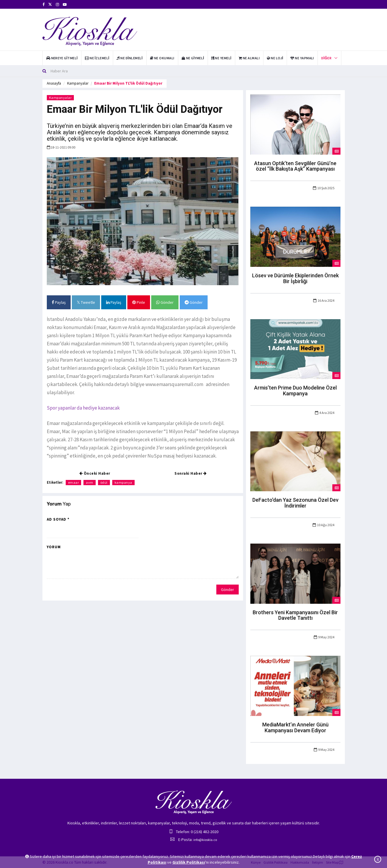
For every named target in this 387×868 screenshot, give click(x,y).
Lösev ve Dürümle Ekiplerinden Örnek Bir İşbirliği (295, 278)
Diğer (326, 58)
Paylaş (59, 302)
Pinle (139, 302)
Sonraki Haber (191, 473)
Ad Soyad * (58, 519)
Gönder (165, 302)
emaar (74, 482)
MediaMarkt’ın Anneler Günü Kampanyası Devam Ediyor (295, 727)
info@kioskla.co (205, 840)
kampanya (123, 482)
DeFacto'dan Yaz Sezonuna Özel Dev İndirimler (295, 503)
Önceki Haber (95, 473)
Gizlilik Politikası (189, 862)
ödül (104, 482)
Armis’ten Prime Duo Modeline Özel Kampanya (295, 391)
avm (90, 482)
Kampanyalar (78, 83)
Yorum (54, 547)
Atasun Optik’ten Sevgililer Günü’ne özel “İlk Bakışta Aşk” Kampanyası (295, 166)
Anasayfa (54, 83)
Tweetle (86, 302)
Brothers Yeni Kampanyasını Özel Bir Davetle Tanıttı (295, 615)
